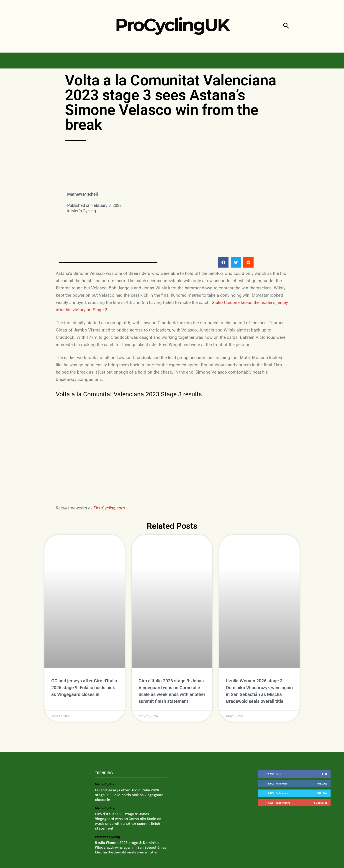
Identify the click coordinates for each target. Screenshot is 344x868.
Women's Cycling (108, 810)
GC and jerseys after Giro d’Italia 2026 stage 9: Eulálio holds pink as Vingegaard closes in (84, 661)
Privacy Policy (148, 858)
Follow (322, 756)
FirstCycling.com (109, 508)
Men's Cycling (84, 211)
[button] (286, 26)
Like (325, 747)
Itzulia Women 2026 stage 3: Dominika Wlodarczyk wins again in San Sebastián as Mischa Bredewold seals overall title (131, 821)
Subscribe (321, 776)
